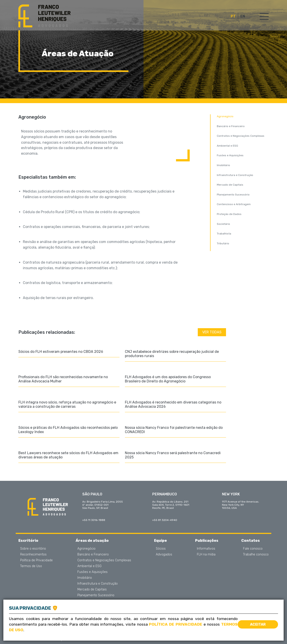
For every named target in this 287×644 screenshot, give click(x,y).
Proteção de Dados (229, 214)
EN (243, 16)
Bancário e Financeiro (231, 126)
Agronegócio (225, 116)
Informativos (206, 549)
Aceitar (258, 624)
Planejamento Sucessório (233, 195)
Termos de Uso (31, 566)
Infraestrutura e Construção (235, 175)
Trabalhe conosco (256, 555)
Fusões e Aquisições (230, 155)
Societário (223, 224)
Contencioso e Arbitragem (234, 204)
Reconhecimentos (33, 555)
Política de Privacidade (36, 560)
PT (233, 16)
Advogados (164, 555)
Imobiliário (223, 165)
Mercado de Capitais (230, 185)
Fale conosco (253, 549)
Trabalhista (224, 234)
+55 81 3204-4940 (165, 520)
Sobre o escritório (33, 549)
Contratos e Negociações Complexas (241, 136)
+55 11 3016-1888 (94, 520)
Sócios (161, 549)
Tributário (223, 243)
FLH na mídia (206, 555)
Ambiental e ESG (227, 146)
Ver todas (212, 332)
